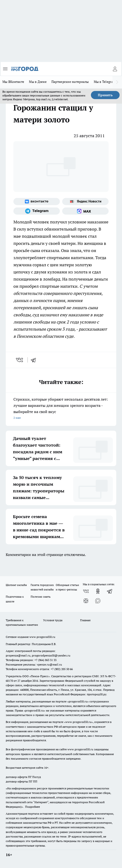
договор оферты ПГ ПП (22, 781)
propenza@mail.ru (18, 655)
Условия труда (53, 620)
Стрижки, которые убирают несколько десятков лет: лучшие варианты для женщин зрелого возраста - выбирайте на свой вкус (61, 409)
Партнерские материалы (70, 82)
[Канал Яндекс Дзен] (86, 601)
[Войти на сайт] (115, 69)
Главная (85, 620)
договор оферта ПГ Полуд (23, 777)
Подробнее (33, 807)
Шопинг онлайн (16, 585)
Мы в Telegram (105, 82)
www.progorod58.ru (42, 637)
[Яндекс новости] (85, 202)
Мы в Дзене (38, 82)
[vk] (20, 360)
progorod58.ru (78, 701)
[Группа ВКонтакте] (37, 202)
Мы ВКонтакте (13, 82)
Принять (105, 95)
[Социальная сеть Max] (85, 211)
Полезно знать (41, 597)
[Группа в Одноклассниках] (98, 591)
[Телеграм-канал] (37, 211)
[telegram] (35, 360)
